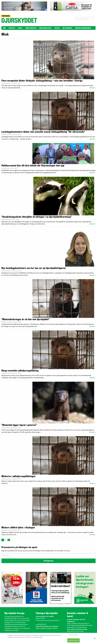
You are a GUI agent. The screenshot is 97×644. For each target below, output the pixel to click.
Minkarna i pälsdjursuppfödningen (18, 476)
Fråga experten (31, 28)
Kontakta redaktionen (83, 28)
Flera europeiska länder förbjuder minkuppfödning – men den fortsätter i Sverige (42, 81)
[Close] (95, 638)
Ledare (20, 28)
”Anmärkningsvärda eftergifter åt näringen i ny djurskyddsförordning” (37, 217)
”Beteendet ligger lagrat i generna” (19, 425)
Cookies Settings (74, 635)
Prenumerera (49, 561)
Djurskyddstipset (45, 28)
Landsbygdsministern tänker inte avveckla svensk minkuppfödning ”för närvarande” (43, 132)
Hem (4, 28)
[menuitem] (4, 28)
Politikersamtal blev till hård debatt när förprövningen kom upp (33, 166)
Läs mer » (93, 88)
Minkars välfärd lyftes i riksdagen (18, 528)
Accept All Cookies (74, 640)
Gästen (57, 28)
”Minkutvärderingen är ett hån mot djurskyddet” (25, 319)
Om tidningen (67, 28)
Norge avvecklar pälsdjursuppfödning (20, 371)
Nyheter (12, 28)
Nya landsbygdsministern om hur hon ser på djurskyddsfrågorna (34, 268)
